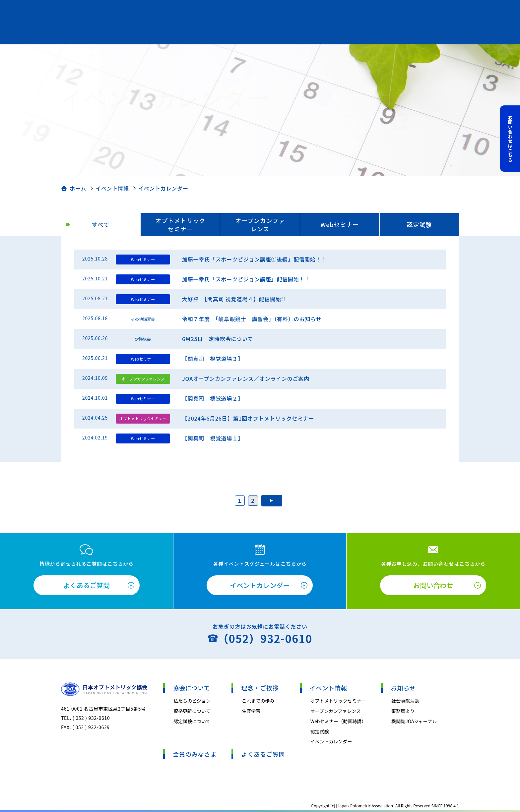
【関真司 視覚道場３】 (213, 359)
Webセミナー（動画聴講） (338, 721)
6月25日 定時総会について (218, 339)
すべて (101, 224)
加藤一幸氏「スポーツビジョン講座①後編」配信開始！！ (254, 259)
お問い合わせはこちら (510, 139)
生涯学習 (251, 711)
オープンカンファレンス (260, 225)
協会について (192, 688)
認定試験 (420, 224)
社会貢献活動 (405, 701)
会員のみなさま (195, 754)
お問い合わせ (433, 585)
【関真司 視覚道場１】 (213, 438)
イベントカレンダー (260, 585)
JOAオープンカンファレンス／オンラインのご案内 (246, 378)
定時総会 (143, 339)
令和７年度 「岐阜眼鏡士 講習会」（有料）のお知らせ (252, 319)
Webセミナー (340, 224)
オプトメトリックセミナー (180, 225)
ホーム (78, 188)
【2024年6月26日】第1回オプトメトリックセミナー (248, 418)
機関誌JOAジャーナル (414, 721)
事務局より (403, 711)
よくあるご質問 (87, 585)
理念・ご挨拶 (260, 688)
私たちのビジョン (192, 701)
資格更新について (192, 711)
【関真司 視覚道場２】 (213, 398)
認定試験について (192, 721)
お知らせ (403, 688)
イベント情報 (112, 188)
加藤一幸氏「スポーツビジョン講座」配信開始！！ (246, 279)
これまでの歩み (258, 701)
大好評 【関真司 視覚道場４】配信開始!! (234, 299)
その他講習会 (143, 319)
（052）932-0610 (265, 638)
